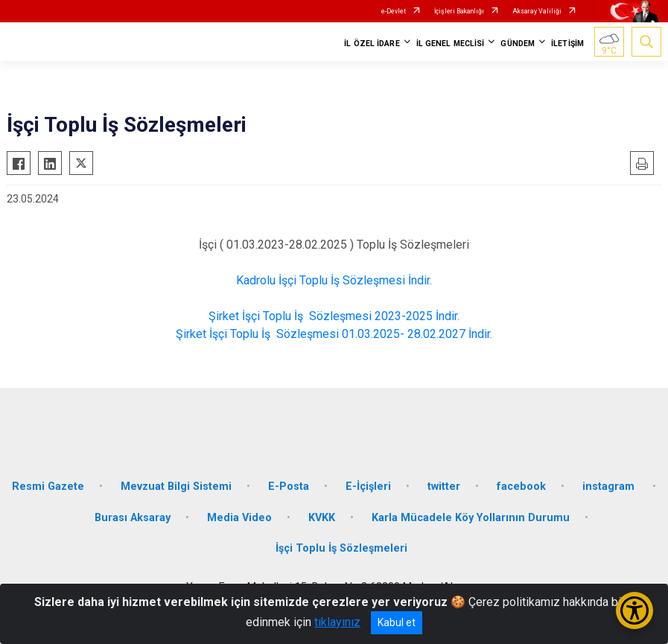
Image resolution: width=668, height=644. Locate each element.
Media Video (239, 518)
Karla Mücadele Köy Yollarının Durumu (471, 518)
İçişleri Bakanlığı (459, 11)
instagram (610, 487)
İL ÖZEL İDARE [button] (372, 44)
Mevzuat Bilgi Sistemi (176, 487)
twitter (444, 487)
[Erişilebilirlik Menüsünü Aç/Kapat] (634, 610)
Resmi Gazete (48, 487)
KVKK (322, 518)
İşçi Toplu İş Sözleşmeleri (341, 548)
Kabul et (397, 622)
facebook (521, 487)
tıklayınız (337, 622)
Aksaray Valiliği (537, 11)
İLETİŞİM (567, 44)
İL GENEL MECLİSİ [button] (451, 44)
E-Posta (289, 487)
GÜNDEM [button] (518, 44)
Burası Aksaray (133, 518)
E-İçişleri (368, 487)
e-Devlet (394, 11)
